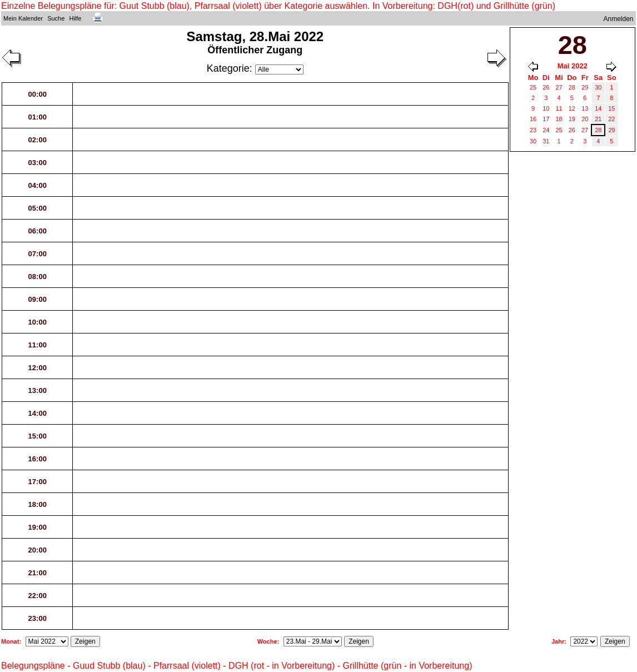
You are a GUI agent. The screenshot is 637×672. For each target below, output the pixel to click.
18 (559, 119)
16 (533, 119)
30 (598, 87)
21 (598, 119)
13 (585, 108)
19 (572, 119)
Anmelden (619, 19)
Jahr (558, 641)
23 (533, 130)
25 (533, 87)
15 (611, 108)
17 (546, 119)
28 (572, 87)
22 (611, 119)
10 (546, 108)
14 (598, 108)
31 (546, 141)
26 (546, 87)
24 (546, 130)
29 (585, 87)
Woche (267, 641)
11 (559, 108)
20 (585, 119)
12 (572, 108)
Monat (10, 641)
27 (559, 87)
